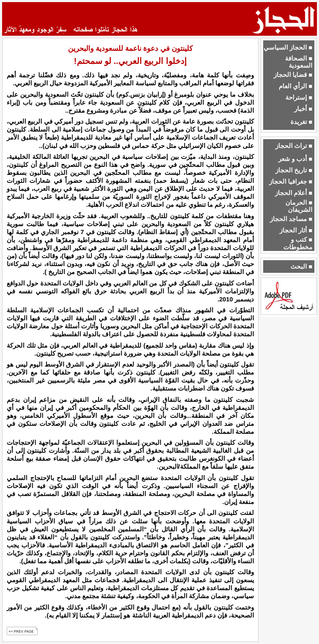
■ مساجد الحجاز (291, 219)
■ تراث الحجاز (294, 146)
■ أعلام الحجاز (294, 193)
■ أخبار (303, 109)
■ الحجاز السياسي (288, 48)
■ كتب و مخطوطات (298, 243)
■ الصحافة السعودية (299, 62)
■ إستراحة (299, 98)
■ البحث (301, 267)
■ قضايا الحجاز (293, 75)
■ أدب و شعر (295, 159)
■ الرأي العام (295, 86)
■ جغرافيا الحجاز (291, 182)
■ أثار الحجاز (296, 230)
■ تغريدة (301, 122)
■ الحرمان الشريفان (299, 206)
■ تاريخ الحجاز (294, 170)
